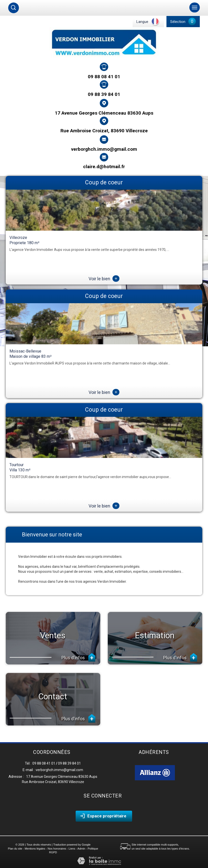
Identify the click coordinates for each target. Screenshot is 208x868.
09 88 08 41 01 (104, 77)
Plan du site (15, 849)
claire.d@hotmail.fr (104, 167)
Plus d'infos (78, 657)
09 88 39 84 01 (104, 94)
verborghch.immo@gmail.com (104, 149)
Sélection (178, 22)
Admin (81, 849)
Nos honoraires (57, 849)
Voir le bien (104, 279)
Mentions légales (35, 849)
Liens (72, 849)
